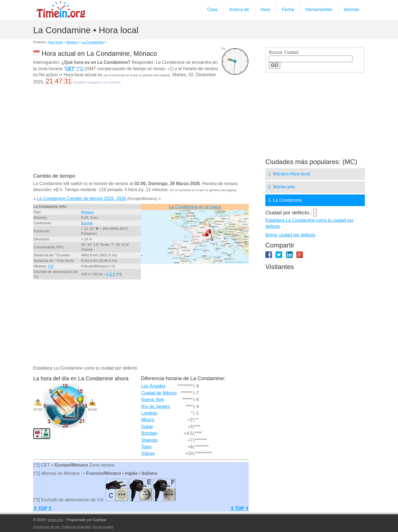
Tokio (146, 447)
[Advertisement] (141, 133)
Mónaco (72, 42)
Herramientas (319, 10)
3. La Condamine (285, 200)
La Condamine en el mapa (195, 207)
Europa (87, 223)
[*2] (51, 266)
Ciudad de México (159, 393)
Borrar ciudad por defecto (290, 235)
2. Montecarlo (282, 187)
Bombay (149, 433)
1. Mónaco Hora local (289, 174)
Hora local (55, 42)
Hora (265, 10)
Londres (149, 413)
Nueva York (153, 400)
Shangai (149, 440)
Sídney (148, 453)
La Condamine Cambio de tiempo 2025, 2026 (81, 198)
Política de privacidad (76, 527)
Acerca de (239, 10)
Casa (212, 10)
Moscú (148, 420)
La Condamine (93, 42)
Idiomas (352, 10)
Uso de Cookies (103, 527)
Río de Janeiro (156, 406)
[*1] (80, 69)
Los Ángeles (153, 386)
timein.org (55, 520)
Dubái (147, 427)
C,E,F (111, 274)
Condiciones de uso (47, 527)
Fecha (288, 10)
